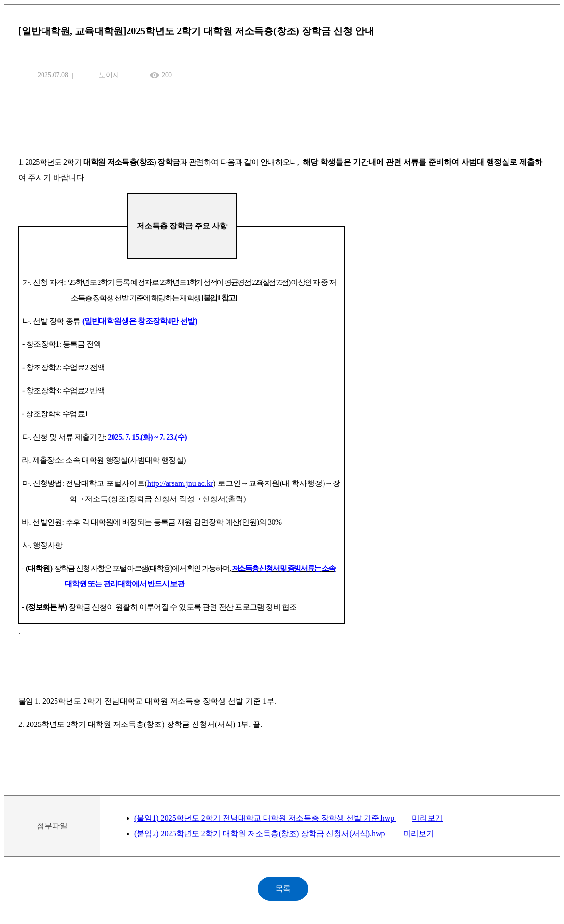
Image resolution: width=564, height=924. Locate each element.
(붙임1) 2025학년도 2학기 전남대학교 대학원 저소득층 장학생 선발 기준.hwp (265, 818)
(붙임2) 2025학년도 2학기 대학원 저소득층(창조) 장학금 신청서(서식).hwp (261, 833)
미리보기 (427, 818)
